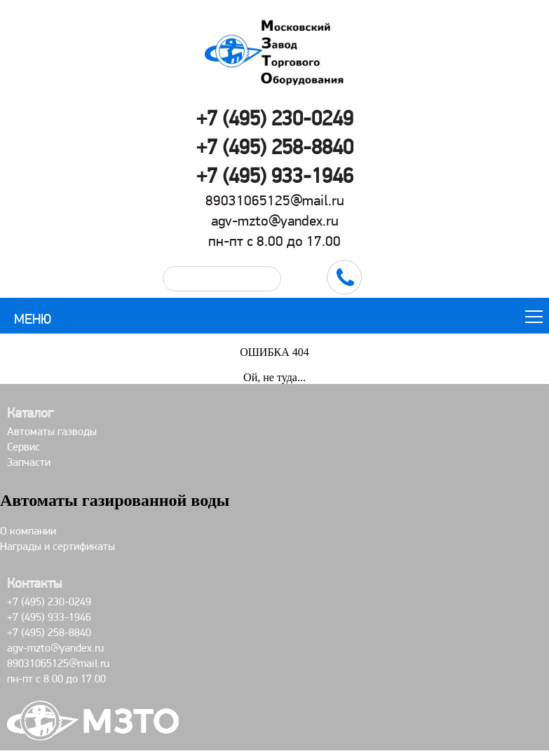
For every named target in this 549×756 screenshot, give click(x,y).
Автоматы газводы (52, 431)
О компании (28, 531)
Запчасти (29, 462)
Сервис (23, 447)
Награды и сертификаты (57, 546)
